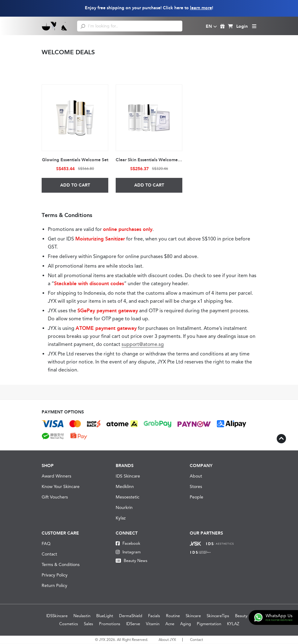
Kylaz (121, 518)
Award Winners (56, 476)
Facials (154, 616)
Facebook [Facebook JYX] (128, 544)
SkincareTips (218, 616)
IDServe (133, 624)
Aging (186, 624)
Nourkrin (124, 508)
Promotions (110, 624)
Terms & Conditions (61, 565)
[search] (83, 26)
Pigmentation (209, 624)
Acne (170, 624)
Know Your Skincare (61, 487)
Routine (173, 616)
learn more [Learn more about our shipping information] (201, 8)
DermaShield (131, 616)
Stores (196, 487)
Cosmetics (69, 624)
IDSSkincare (57, 616)
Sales (89, 624)
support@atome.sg (143, 345)
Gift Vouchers (55, 497)
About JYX (167, 640)
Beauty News (132, 561)
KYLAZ (233, 624)
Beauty (241, 616)
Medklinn (125, 487)
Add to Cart (75, 185)
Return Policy (54, 586)
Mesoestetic (128, 497)
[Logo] (55, 26)
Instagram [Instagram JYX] (128, 552)
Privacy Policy (55, 575)
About (196, 476)
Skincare (193, 616)
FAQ (46, 544)
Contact (49, 554)
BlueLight (105, 616)
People (197, 497)
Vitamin (153, 624)
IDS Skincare (128, 476)
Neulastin (82, 616)
